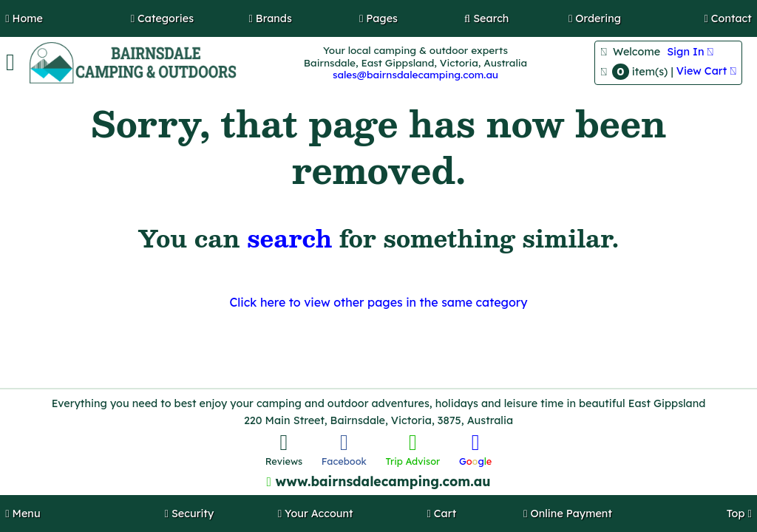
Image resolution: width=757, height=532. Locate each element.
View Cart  (706, 71)
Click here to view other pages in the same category (378, 302)
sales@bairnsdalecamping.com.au (415, 74)
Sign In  (690, 52)
